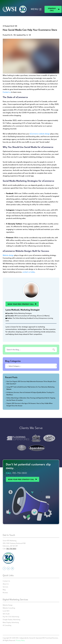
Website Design (8, 605)
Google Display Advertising (11, 620)
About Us (6, 584)
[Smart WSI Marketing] (10, 9)
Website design (8, 255)
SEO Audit (6, 614)
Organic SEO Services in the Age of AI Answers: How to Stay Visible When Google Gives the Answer (29, 405)
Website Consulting (9, 608)
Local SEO (6, 611)
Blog (4, 590)
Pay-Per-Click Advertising (11, 617)
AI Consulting (7, 625)
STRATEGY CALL (51, 7)
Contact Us (6, 581)
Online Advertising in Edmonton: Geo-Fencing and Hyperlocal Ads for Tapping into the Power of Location (31, 399)
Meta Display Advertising (11, 623)
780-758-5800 (20, 473)
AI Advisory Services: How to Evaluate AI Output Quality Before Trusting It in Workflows (30, 394)
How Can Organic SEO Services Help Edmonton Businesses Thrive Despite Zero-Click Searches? (31, 383)
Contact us (7, 92)
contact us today (29, 272)
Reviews (5, 593)
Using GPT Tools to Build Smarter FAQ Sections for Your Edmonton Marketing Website (30, 388)
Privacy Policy (20, 641)
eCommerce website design (40, 134)
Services (5, 587)
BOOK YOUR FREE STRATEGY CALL (19, 303)
